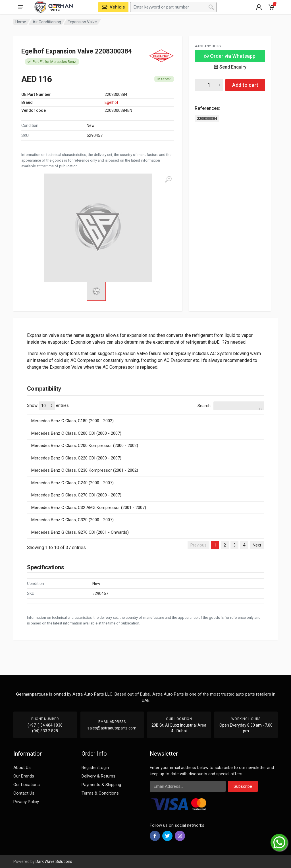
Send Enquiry (230, 67)
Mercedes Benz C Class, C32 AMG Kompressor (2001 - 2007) (89, 508)
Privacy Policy (26, 802)
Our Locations (27, 785)
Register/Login (95, 768)
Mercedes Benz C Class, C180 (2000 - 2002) (72, 421)
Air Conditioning (47, 22)
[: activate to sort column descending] (145, 414)
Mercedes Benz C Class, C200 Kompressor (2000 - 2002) (85, 446)
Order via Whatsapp (230, 56)
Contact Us (24, 793)
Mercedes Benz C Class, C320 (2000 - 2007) (72, 520)
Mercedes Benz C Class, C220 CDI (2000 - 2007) (76, 458)
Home (21, 22)
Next (257, 545)
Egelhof (112, 102)
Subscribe (243, 786)
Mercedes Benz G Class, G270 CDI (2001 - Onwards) (80, 532)
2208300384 (207, 118)
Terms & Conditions (100, 793)
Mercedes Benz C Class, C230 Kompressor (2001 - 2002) (85, 470)
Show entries (48, 406)
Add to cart (245, 85)
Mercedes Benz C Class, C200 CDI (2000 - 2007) (76, 433)
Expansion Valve (82, 22)
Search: (231, 406)
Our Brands (24, 776)
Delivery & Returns (98, 776)
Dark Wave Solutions (54, 861)
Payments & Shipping (101, 785)
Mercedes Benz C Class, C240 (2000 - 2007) (72, 483)
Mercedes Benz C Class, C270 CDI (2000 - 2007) (76, 495)
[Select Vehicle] (113, 7)
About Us (22, 768)
